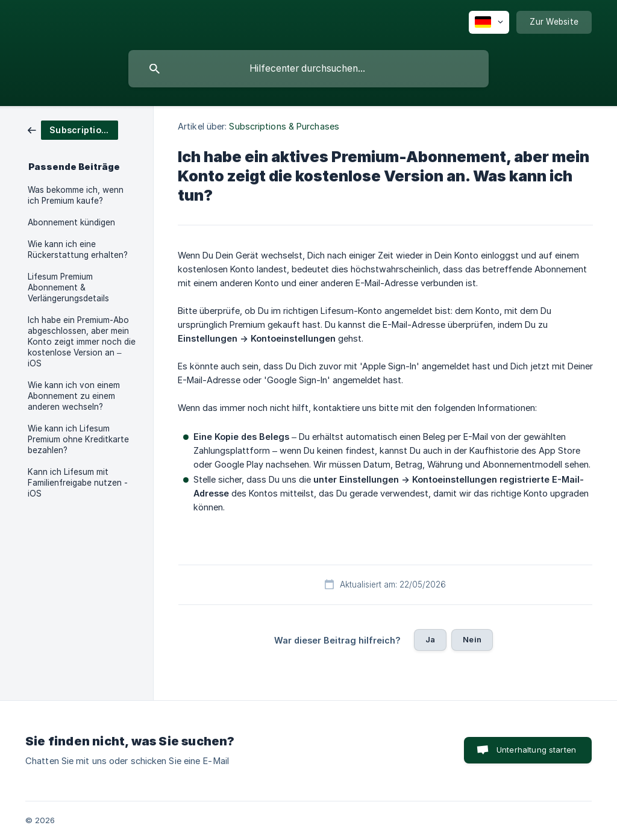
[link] (73, 129)
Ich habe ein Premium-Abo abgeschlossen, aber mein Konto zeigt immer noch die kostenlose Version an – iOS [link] (82, 342)
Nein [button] (472, 639)
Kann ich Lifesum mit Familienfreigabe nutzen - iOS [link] (78, 483)
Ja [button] (430, 639)
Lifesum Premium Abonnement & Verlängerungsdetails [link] (68, 287)
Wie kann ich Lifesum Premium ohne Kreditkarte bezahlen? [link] (78, 439)
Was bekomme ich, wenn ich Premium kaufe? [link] (76, 195)
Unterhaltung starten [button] (536, 750)
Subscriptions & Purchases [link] (284, 126)
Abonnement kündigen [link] (71, 222)
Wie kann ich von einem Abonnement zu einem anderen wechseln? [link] (74, 396)
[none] (489, 22)
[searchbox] (308, 69)
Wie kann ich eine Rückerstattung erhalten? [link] (78, 249)
